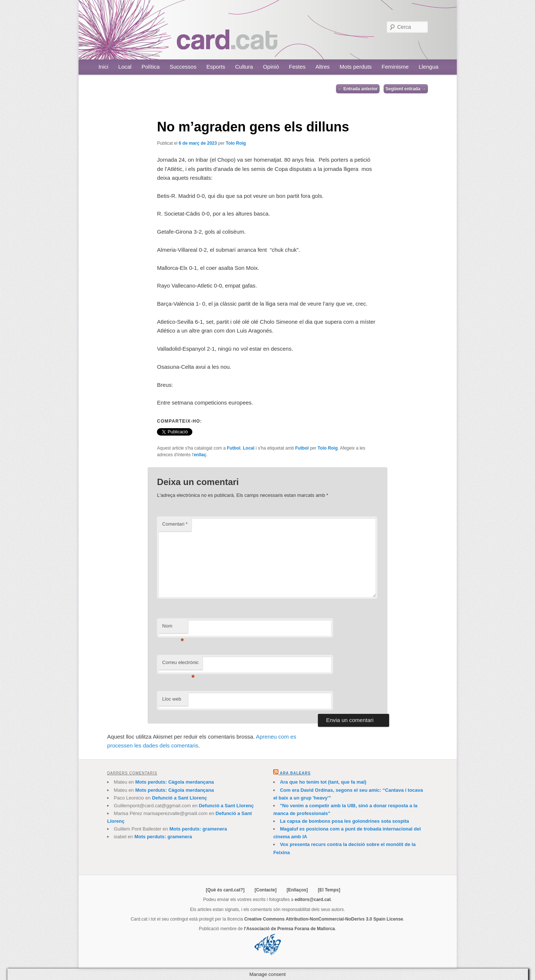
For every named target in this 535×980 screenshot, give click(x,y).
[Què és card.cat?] (225, 890)
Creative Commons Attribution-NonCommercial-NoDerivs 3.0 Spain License (323, 919)
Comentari (175, 524)
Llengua (428, 67)
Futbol (234, 448)
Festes (297, 67)
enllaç (200, 455)
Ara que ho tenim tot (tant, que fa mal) (323, 782)
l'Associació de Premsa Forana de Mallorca (289, 929)
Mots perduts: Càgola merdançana (174, 782)
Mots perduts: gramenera (198, 829)
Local (125, 67)
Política (150, 67)
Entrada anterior (358, 89)
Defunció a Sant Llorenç (180, 798)
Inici (104, 67)
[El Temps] (329, 890)
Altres (323, 67)
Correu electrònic (180, 665)
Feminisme (395, 67)
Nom (173, 628)
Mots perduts (356, 67)
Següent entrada (406, 89)
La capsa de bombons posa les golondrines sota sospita (344, 821)
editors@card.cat (313, 900)
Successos (183, 67)
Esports (216, 67)
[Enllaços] (297, 890)
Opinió (271, 67)
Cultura (244, 67)
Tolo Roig (236, 143)
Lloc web (172, 699)
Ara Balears (295, 773)
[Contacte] (266, 890)
